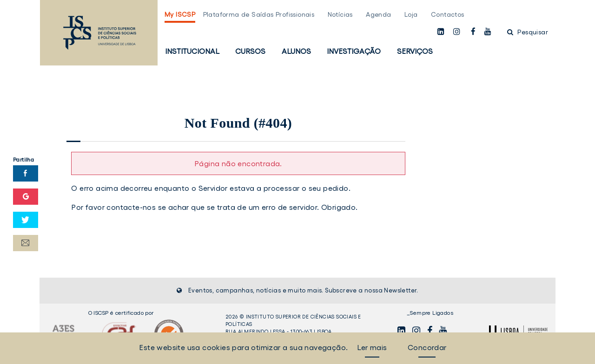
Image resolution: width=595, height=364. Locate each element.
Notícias (340, 14)
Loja (411, 14)
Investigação (354, 51)
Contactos (448, 14)
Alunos (296, 51)
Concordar (427, 347)
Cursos (250, 51)
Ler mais (372, 347)
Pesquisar (528, 32)
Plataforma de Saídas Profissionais (259, 14)
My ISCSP (180, 14)
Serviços (415, 51)
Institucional (192, 51)
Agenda (378, 14)
